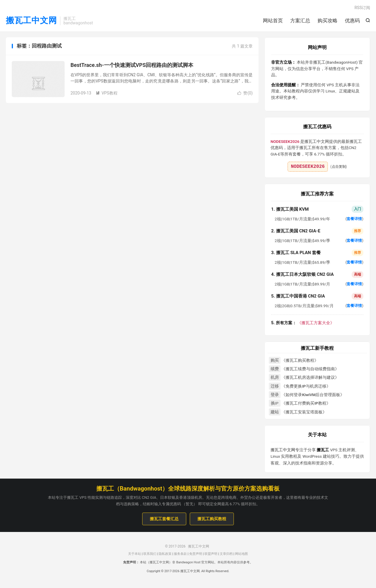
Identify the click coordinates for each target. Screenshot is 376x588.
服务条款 (180, 554)
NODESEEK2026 (308, 167)
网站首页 (273, 21)
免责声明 (196, 554)
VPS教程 (107, 93)
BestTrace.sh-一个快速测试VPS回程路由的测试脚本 (132, 65)
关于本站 (135, 554)
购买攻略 (328, 21)
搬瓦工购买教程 (212, 519)
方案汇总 (300, 21)
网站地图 (241, 554)
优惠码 (352, 21)
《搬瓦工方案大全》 (303, 323)
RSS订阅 (362, 8)
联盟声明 (211, 554)
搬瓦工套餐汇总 (164, 519)
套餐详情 (354, 219)
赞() (245, 93)
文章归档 (226, 554)
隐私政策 (165, 554)
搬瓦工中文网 (31, 21)
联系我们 (150, 554)
